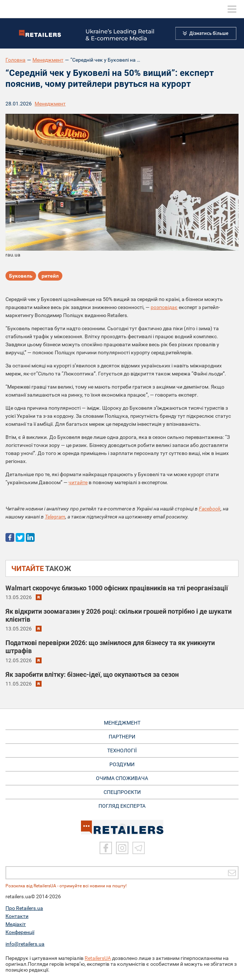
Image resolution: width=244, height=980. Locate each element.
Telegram (55, 517)
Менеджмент (48, 60)
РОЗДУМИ (122, 764)
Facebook (210, 509)
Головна (16, 60)
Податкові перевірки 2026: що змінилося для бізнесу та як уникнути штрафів (110, 647)
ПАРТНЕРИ (122, 737)
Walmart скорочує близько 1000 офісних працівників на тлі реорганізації (117, 588)
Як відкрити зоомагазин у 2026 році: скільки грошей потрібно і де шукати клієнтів (119, 615)
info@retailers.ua (25, 944)
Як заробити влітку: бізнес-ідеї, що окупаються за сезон (92, 674)
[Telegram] (139, 848)
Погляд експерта (122, 806)
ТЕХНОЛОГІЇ (122, 751)
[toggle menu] (232, 9)
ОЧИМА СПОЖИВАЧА (122, 778)
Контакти (17, 916)
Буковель (21, 276)
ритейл (50, 276)
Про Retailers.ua (24, 908)
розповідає (164, 307)
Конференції (20, 932)
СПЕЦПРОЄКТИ (122, 792)
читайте (78, 482)
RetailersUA (98, 958)
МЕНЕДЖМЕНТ (122, 723)
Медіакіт (16, 924)
